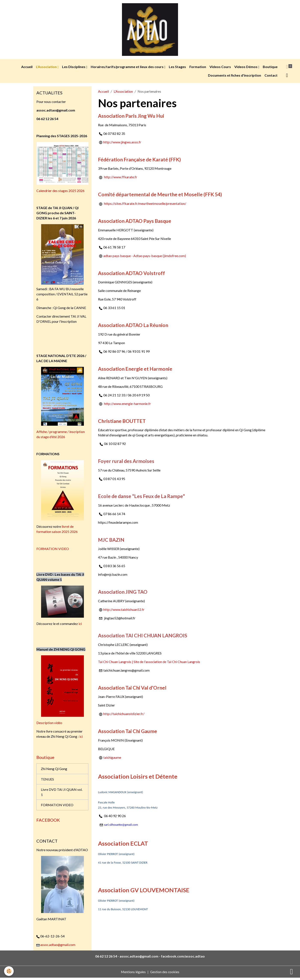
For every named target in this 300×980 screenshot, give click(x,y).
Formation (198, 68)
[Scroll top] (291, 971)
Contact (271, 77)
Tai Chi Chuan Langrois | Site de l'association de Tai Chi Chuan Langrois (149, 663)
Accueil (27, 68)
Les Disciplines (74, 68)
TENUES (48, 781)
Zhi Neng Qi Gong (54, 770)
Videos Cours (220, 68)
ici (80, 625)
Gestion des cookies (165, 974)
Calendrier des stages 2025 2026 (60, 192)
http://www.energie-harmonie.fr (127, 405)
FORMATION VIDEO (53, 550)
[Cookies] (9, 971)
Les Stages (177, 68)
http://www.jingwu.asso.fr (120, 143)
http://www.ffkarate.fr (121, 178)
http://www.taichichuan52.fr (124, 611)
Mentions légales (133, 974)
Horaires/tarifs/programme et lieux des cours (127, 68)
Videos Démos (246, 68)
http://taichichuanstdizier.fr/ (124, 715)
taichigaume (112, 759)
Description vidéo (49, 724)
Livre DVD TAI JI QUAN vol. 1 (62, 794)
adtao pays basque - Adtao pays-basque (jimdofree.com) (145, 257)
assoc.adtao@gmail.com (58, 947)
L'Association (47, 68)
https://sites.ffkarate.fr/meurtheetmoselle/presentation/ (145, 205)
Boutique (270, 68)
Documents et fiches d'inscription (235, 77)
